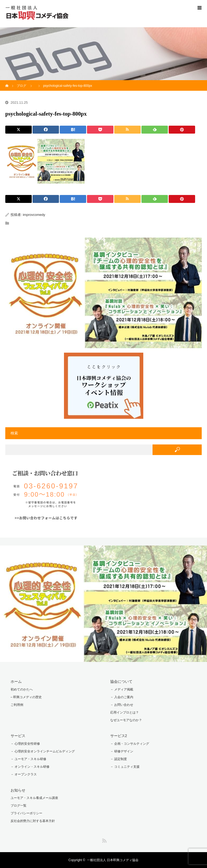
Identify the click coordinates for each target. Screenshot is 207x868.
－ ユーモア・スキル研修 (28, 759)
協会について (121, 681)
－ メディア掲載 (122, 689)
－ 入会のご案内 (122, 697)
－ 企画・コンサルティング (130, 744)
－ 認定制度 (119, 759)
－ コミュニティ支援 (125, 767)
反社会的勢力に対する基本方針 (33, 821)
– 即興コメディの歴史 (26, 697)
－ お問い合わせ (122, 705)
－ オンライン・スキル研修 (30, 767)
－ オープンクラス (24, 774)
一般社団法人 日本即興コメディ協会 (113, 860)
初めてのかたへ (22, 689)
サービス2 (119, 736)
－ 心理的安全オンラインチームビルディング (43, 751)
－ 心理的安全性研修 (25, 744)
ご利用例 (17, 705)
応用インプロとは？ (125, 712)
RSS (104, 840)
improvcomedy (34, 215)
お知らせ (18, 790)
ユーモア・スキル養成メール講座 (34, 798)
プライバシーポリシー (26, 813)
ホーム (16, 681)
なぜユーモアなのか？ (126, 720)
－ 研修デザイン (122, 751)
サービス (18, 736)
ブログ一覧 (19, 806)
